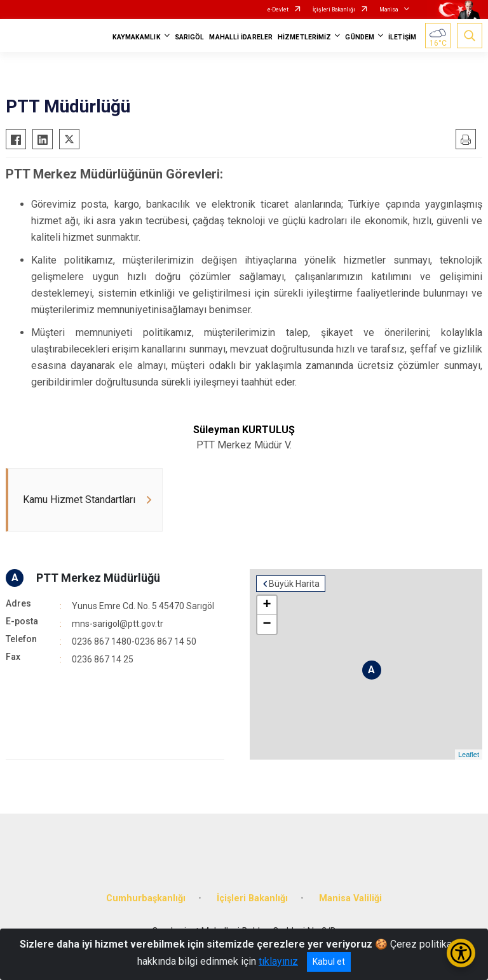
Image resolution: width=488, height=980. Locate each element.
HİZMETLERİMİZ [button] (304, 37)
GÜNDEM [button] (360, 37)
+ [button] (267, 605)
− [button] (267, 624)
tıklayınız (278, 961)
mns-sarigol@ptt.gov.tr (118, 624)
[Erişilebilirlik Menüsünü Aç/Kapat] (461, 953)
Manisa (389, 10)
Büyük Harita (294, 584)
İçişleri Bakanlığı (334, 10)
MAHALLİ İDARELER (241, 37)
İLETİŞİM (402, 37)
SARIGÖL (190, 37)
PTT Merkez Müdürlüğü (98, 578)
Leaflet (469, 755)
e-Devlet (278, 10)
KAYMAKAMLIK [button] (137, 37)
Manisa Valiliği (350, 898)
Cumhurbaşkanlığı (146, 898)
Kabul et (329, 962)
